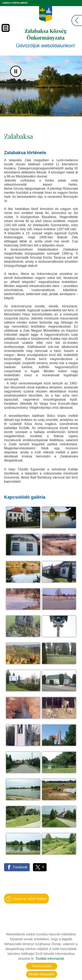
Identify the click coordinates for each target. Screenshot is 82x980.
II (16, 71)
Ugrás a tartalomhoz (15, 3)
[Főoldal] (46, 14)
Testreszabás (42, 966)
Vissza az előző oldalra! (30, 899)
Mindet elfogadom (42, 974)
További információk (50, 959)
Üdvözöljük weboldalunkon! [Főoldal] (46, 38)
